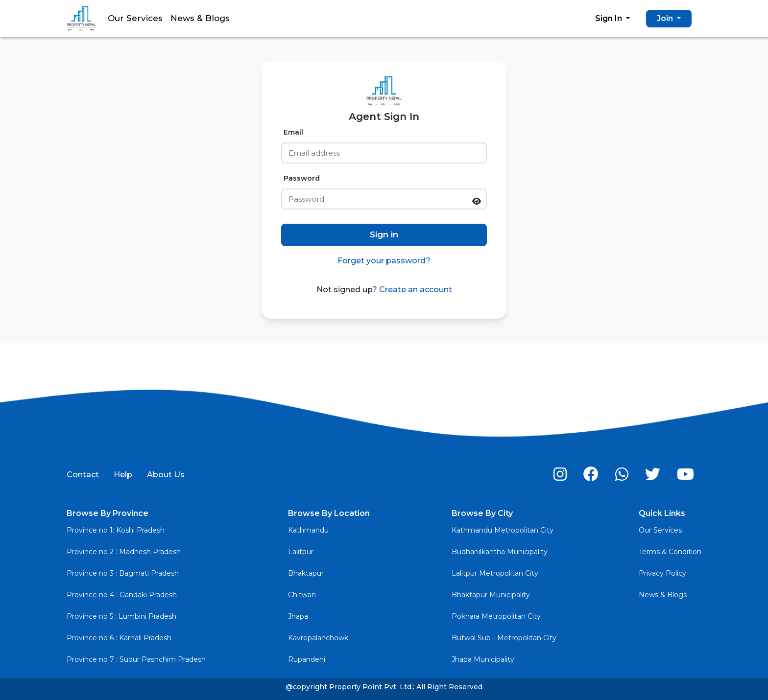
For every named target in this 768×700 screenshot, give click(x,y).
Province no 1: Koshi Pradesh (116, 530)
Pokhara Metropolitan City (496, 616)
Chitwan (302, 595)
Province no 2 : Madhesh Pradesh (124, 552)
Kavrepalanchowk (318, 638)
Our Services (135, 18)
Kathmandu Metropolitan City (503, 530)
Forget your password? (384, 261)
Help (123, 475)
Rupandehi (307, 659)
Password (302, 178)
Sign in (384, 234)
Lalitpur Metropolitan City (495, 573)
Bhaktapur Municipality (491, 595)
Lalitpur (301, 552)
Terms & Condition (670, 552)
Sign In (610, 18)
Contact (83, 475)
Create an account (415, 290)
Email (293, 132)
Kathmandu (308, 530)
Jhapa (298, 616)
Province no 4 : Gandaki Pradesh (122, 595)
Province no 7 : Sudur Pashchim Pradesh (136, 659)
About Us (166, 475)
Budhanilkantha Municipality (500, 552)
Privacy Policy (662, 573)
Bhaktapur (306, 573)
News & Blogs (200, 18)
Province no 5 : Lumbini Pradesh (121, 616)
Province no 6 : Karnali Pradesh (119, 638)
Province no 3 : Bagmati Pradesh (123, 573)
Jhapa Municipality (483, 659)
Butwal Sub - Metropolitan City (504, 638)
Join (666, 18)
